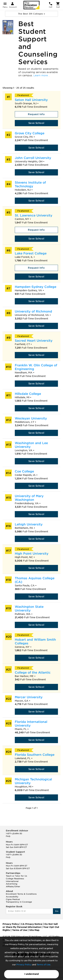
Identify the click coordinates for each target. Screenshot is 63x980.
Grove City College (30, 133)
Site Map (34, 930)
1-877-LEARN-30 (14, 834)
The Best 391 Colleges (32, 14)
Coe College (24, 471)
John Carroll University (33, 158)
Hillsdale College (28, 394)
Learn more (41, 75)
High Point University (32, 554)
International (12, 881)
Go (57, 911)
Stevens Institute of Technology (30, 184)
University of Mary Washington (29, 498)
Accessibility (12, 897)
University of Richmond (33, 311)
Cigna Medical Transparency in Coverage (19, 901)
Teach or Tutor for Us (16, 876)
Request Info (36, 114)
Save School (36, 123)
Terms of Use (44, 965)
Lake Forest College (31, 253)
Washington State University (29, 609)
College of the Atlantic (33, 672)
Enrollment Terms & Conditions (21, 894)
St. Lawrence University (34, 215)
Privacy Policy (24, 965)
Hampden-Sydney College (36, 287)
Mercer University (29, 697)
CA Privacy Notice (32, 924)
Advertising (12, 884)
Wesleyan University (31, 418)
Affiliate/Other (13, 887)
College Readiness (15, 879)
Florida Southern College (35, 755)
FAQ (8, 836)
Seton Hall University (31, 100)
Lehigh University (29, 524)
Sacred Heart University (34, 341)
